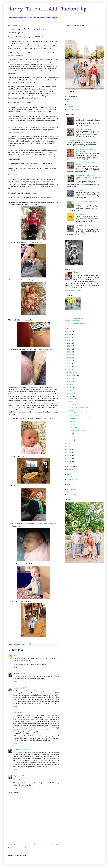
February (72, 437)
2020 (69, 349)
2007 (69, 458)
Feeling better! (73, 399)
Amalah (69, 474)
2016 (69, 361)
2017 (69, 358)
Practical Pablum (72, 492)
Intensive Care (73, 402)
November (72, 375)
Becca (15, 655)
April (71, 396)
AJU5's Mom (17, 749)
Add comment (14, 793)
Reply (15, 667)
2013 (69, 370)
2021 (69, 346)
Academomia (71, 472)
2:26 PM (25, 749)
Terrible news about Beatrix (84, 129)
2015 (69, 364)
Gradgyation (71, 99)
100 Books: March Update (77, 430)
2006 (69, 461)
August (71, 384)
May (70, 393)
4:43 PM (22, 776)
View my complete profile (73, 290)
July (70, 387)
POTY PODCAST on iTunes (75, 318)
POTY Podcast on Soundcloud (76, 323)
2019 (69, 352)
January (72, 440)
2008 (69, 455)
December (72, 373)
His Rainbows (71, 107)
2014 (69, 367)
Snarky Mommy (72, 494)
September (73, 381)
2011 (69, 447)
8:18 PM (20, 655)
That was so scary (74, 404)
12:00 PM (24, 688)
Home (34, 844)
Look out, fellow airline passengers (80, 416)
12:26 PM (21, 713)
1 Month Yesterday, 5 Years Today (79, 413)
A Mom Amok (71, 469)
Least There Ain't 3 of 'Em (75, 109)
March (71, 434)
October (72, 378)
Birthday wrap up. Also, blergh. (79, 407)
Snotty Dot (72, 424)
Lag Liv (69, 487)
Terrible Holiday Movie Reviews (77, 140)
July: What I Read (81, 214)
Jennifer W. (17, 688)
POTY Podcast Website (74, 321)
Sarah (77, 272)
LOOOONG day (73, 419)
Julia (68, 484)
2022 (69, 343)
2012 (69, 444)
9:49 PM (23, 674)
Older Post (55, 844)
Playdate (70, 102)
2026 (69, 331)
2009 (69, 452)
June (71, 390)
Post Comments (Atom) (24, 848)
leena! (15, 713)
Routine (71, 410)
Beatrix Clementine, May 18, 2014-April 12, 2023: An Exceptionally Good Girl (88, 177)
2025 (69, 334)
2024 (69, 337)
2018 (69, 355)
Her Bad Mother (72, 482)
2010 (69, 450)
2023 (69, 340)
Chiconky (16, 674)
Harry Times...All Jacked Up (47, 9)
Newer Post (13, 844)
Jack (68, 104)
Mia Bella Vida (71, 489)
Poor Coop (72, 422)
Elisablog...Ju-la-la (73, 479)
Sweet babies (73, 427)
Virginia (16, 776)
